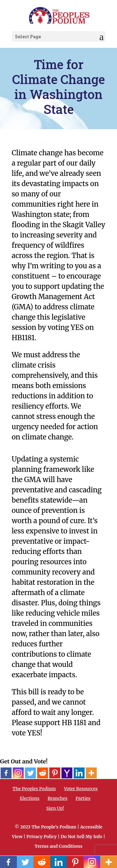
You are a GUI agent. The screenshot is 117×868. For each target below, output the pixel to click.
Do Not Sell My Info (81, 837)
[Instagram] (18, 773)
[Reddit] (43, 773)
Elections (29, 798)
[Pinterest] (55, 773)
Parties (83, 798)
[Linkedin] (79, 773)
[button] (101, 37)
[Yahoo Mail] (67, 773)
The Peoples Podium (34, 789)
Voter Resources (81, 789)
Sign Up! (55, 808)
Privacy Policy (42, 837)
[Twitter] (30, 773)
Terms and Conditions (58, 846)
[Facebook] (6, 773)
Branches (58, 798)
